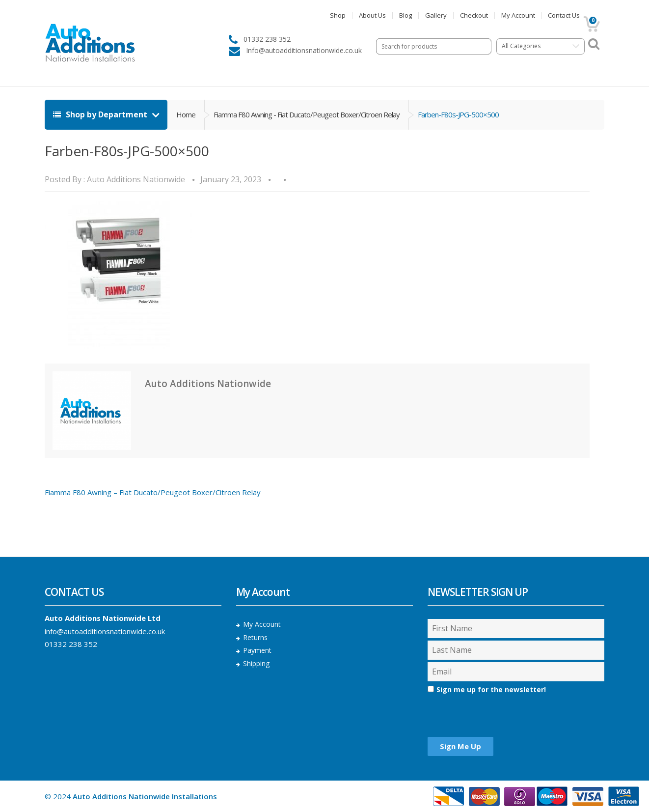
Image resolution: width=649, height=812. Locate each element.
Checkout (474, 15)
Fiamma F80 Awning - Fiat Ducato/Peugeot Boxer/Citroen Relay (307, 114)
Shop (338, 15)
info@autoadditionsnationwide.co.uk (105, 631)
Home (186, 114)
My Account (518, 15)
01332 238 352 (71, 644)
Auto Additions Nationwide (136, 179)
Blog (406, 15)
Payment (257, 650)
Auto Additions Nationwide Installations (145, 796)
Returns (255, 637)
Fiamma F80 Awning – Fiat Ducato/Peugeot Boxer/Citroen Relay (153, 492)
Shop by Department (101, 114)
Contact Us (564, 15)
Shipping (256, 663)
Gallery (436, 15)
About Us (372, 15)
